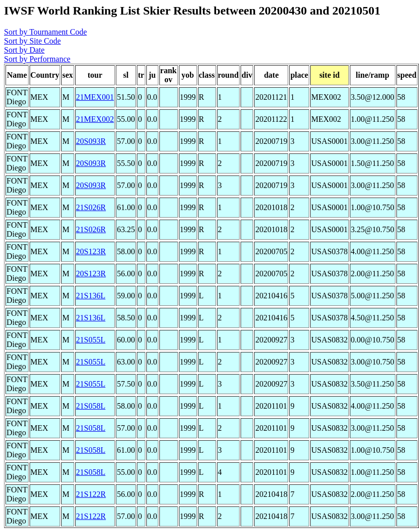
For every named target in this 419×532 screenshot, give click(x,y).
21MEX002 (95, 119)
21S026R (91, 207)
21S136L (91, 296)
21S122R (91, 494)
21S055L (91, 340)
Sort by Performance (37, 59)
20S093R (91, 141)
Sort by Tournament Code (45, 32)
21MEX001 (95, 97)
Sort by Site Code (32, 41)
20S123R (91, 251)
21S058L (91, 406)
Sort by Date (24, 50)
